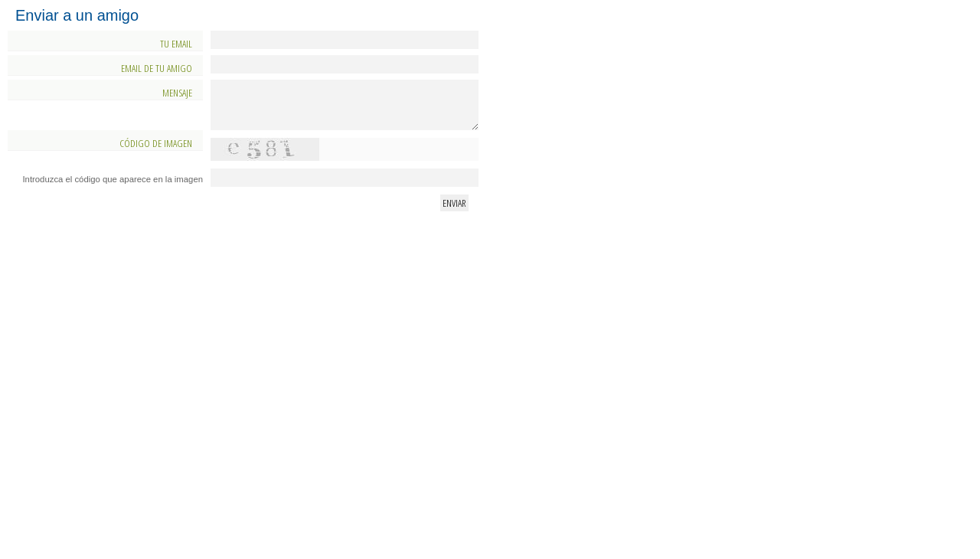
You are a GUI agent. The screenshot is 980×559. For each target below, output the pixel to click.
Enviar (454, 203)
